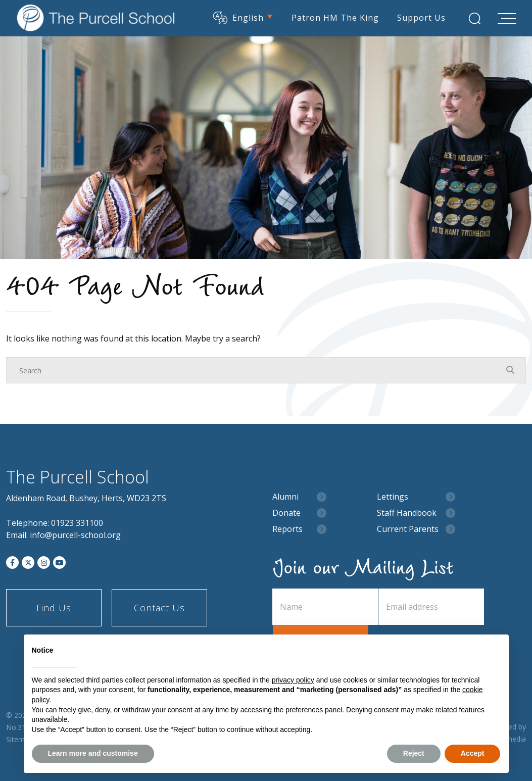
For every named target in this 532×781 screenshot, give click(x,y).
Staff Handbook (407, 513)
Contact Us (159, 608)
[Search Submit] (475, 18)
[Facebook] (12, 563)
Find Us (54, 608)
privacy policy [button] (293, 680)
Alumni (285, 497)
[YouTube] (59, 563)
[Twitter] (28, 563)
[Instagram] (44, 563)
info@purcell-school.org (75, 535)
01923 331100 (77, 523)
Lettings (393, 497)
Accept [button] (473, 753)
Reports (287, 529)
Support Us (421, 18)
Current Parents (408, 529)
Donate (286, 513)
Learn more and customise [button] (93, 753)
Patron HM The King (335, 18)
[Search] (256, 370)
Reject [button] (414, 753)
